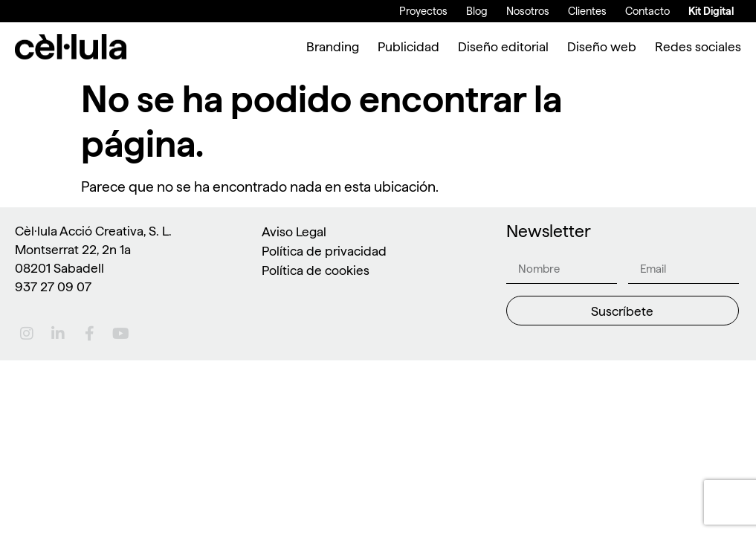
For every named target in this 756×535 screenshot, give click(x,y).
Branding (333, 46)
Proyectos (423, 11)
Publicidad (408, 46)
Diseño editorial (503, 46)
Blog (477, 11)
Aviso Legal (294, 231)
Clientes (587, 11)
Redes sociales (698, 46)
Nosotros (528, 11)
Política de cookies (316, 270)
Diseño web (602, 46)
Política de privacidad (324, 251)
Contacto (647, 11)
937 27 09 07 (53, 286)
